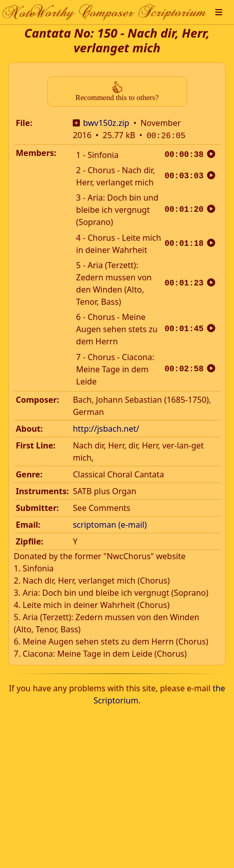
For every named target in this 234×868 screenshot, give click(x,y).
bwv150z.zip (106, 123)
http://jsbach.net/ (106, 428)
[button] (219, 12)
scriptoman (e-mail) (110, 524)
